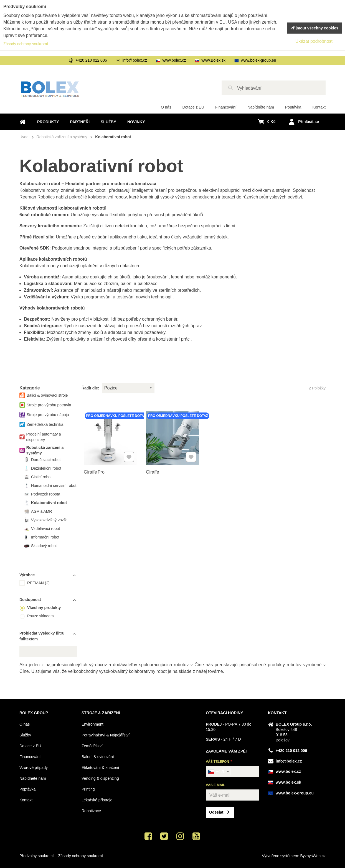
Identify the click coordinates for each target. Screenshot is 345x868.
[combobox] (218, 772)
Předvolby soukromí (37, 856)
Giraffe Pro (95, 471)
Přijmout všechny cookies (314, 28)
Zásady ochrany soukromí (81, 856)
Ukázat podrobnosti (314, 41)
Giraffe (153, 471)
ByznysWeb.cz (313, 856)
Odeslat (216, 812)
